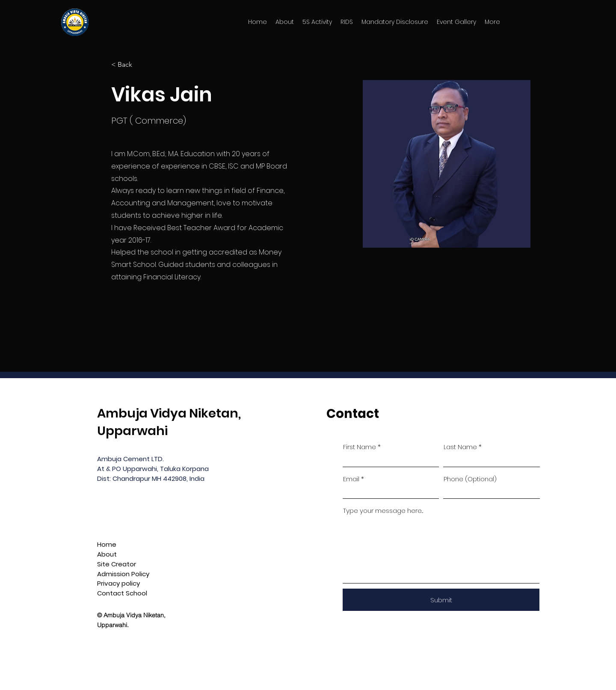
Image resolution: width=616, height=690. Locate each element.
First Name (360, 447)
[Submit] (441, 600)
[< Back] (128, 65)
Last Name (460, 447)
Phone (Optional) (470, 479)
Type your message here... (383, 511)
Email (351, 479)
